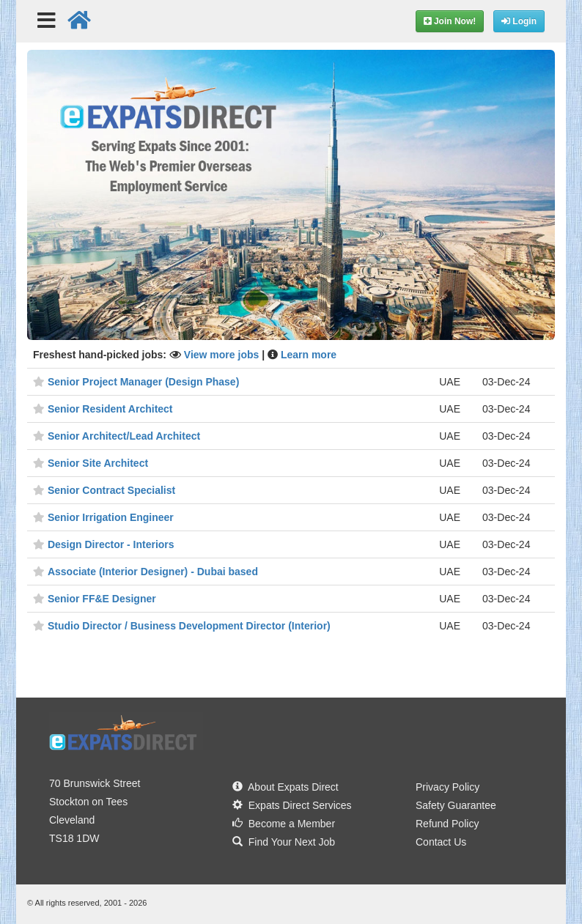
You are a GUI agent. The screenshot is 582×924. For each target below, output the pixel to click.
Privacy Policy (447, 787)
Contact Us (441, 842)
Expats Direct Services (292, 805)
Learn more (309, 355)
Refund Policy (447, 824)
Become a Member (284, 824)
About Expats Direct (286, 787)
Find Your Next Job (284, 842)
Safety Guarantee (456, 805)
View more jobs (223, 355)
